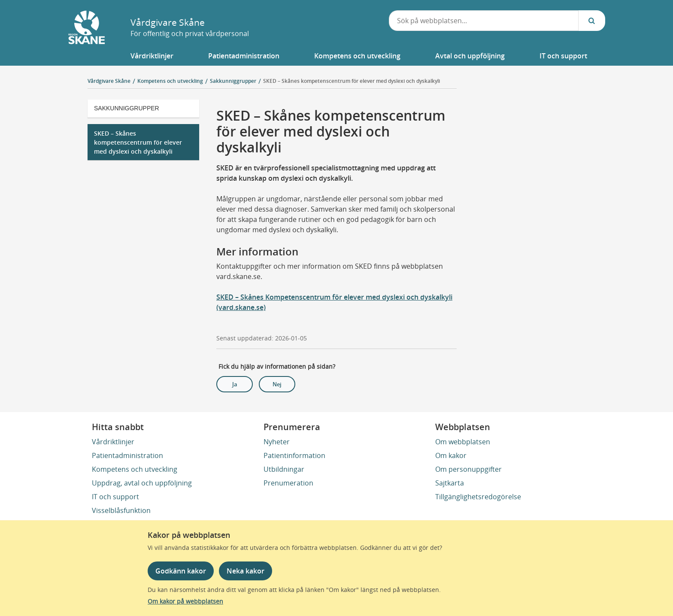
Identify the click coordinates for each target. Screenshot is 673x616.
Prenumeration (288, 483)
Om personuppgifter (468, 469)
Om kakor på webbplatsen (185, 601)
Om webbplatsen (463, 442)
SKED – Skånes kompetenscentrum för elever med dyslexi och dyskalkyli (352, 81)
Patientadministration (127, 455)
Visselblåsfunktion (121, 510)
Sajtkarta (450, 483)
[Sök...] (592, 21)
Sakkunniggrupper (127, 108)
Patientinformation (294, 455)
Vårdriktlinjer (113, 442)
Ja (235, 384)
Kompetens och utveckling (135, 469)
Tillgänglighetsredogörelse (478, 497)
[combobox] (484, 21)
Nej (277, 384)
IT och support (115, 497)
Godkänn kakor (181, 571)
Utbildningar (284, 469)
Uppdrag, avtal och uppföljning (142, 483)
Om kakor (451, 455)
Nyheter (277, 442)
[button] (152, 56)
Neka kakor (246, 571)
